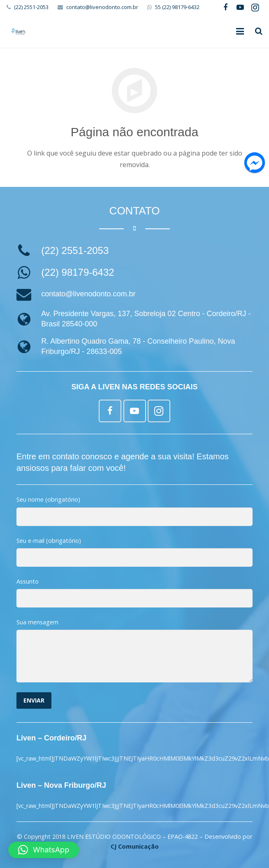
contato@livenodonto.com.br (102, 7)
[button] (44, 850)
